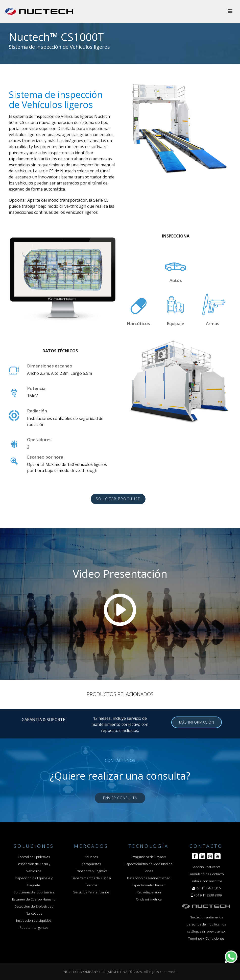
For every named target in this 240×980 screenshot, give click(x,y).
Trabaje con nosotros (206, 881)
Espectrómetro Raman (149, 885)
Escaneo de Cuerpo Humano (34, 899)
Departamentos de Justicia (91, 878)
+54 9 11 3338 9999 (208, 895)
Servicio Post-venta (206, 867)
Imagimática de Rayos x (149, 857)
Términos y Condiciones (206, 938)
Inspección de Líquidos (34, 920)
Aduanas (91, 857)
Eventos (91, 885)
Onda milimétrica (149, 899)
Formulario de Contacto (206, 874)
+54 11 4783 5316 (208, 888)
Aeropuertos (91, 864)
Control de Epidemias (34, 857)
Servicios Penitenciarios (91, 892)
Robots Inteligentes (34, 928)
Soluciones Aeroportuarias (34, 892)
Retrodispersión (149, 892)
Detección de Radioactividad (149, 878)
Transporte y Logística (91, 871)
